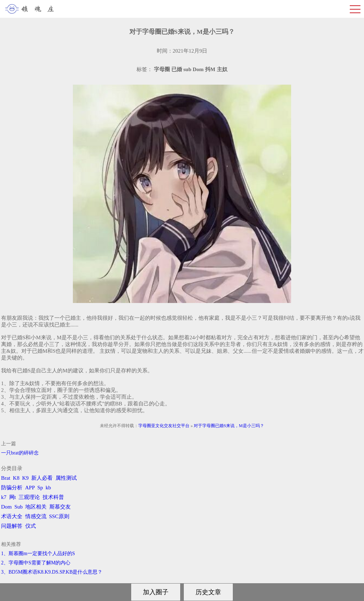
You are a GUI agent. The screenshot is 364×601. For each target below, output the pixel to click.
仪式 (31, 526)
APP (30, 488)
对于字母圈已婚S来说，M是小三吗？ (229, 426)
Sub (19, 507)
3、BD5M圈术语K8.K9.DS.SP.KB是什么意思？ (52, 572)
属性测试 (66, 478)
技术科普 (53, 497)
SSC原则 (59, 516)
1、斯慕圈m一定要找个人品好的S (38, 554)
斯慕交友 (60, 507)
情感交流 (36, 516)
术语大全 (12, 516)
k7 (4, 497)
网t (13, 497)
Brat (6, 478)
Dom (6, 507)
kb (48, 488)
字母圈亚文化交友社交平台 (164, 426)
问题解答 (12, 526)
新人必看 (42, 478)
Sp (40, 488)
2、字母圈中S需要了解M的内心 (36, 563)
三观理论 (29, 497)
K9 (25, 478)
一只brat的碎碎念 (20, 453)
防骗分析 (12, 488)
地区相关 (36, 507)
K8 (16, 478)
